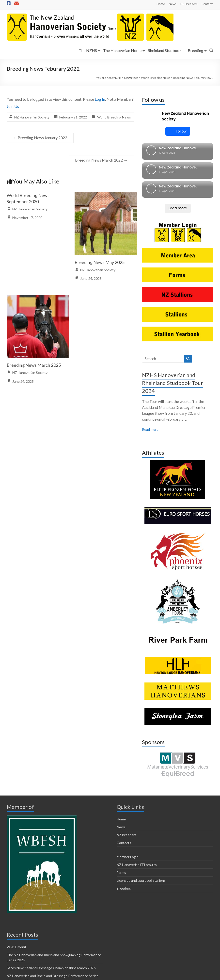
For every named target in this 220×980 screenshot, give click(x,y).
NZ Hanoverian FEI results (137, 815)
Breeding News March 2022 (101, 160)
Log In (100, 99)
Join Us (13, 106)
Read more (150, 380)
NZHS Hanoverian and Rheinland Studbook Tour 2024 (173, 333)
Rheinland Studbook (165, 50)
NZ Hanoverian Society (32, 117)
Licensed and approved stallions (141, 831)
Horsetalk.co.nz (152, 969)
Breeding (196, 50)
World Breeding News (114, 117)
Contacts (207, 4)
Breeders (124, 839)
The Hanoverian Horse (122, 50)
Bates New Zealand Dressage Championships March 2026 (51, 918)
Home (161, 4)
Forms (121, 823)
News (173, 4)
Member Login (128, 807)
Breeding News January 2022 (40, 138)
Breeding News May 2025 (100, 262)
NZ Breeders (189, 4)
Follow (178, 131)
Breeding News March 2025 (34, 365)
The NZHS (88, 50)
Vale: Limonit (16, 897)
